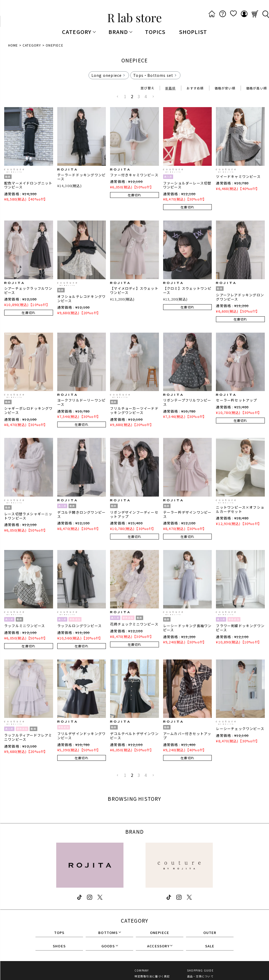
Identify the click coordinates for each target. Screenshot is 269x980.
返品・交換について (200, 976)
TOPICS (155, 32)
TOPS (59, 933)
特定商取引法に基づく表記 (152, 976)
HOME (13, 45)
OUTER (210, 933)
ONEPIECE (160, 933)
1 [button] (125, 96)
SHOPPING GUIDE (200, 971)
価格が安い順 (225, 88)
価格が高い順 (257, 88)
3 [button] (139, 96)
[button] (118, 97)
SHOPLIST (193, 32)
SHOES (59, 946)
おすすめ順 (195, 88)
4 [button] (146, 96)
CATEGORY (32, 45)
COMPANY (142, 971)
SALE (210, 946)
